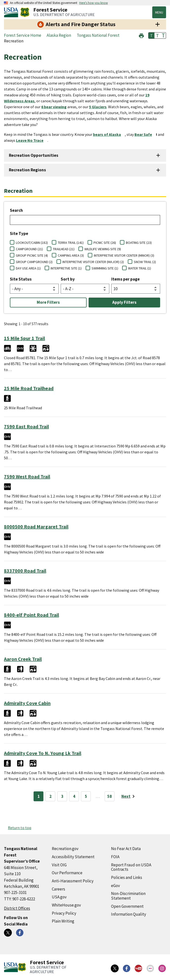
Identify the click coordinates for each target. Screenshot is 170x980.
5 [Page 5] (86, 796)
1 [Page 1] (39, 796)
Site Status (21, 279)
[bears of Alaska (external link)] (109, 134)
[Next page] (129, 796)
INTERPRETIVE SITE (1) (66, 268)
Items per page (125, 279)
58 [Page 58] (110, 796)
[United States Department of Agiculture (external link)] (12, 12)
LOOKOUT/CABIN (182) (32, 243)
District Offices (17, 908)
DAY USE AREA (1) (28, 268)
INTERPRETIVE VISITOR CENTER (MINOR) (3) (124, 255)
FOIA (115, 857)
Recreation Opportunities (34, 155)
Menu (159, 12)
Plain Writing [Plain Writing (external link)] (63, 921)
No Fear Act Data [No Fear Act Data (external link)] (126, 849)
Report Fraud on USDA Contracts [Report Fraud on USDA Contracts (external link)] (131, 867)
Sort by (68, 279)
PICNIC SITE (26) (105, 243)
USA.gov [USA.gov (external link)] (59, 897)
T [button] (151, 36)
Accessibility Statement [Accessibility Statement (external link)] (73, 857)
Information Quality (129, 914)
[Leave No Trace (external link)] (32, 140)
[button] (141, 35)
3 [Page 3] (62, 796)
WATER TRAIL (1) (140, 268)
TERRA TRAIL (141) (71, 243)
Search (16, 210)
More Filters (48, 302)
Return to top (20, 828)
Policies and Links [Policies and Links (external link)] (127, 877)
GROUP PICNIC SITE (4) (32, 255)
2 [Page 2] (50, 796)
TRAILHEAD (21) (64, 249)
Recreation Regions (27, 170)
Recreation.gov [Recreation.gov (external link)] (65, 849)
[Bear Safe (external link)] (145, 134)
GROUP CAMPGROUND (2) (34, 262)
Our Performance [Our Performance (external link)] (67, 873)
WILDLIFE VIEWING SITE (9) (103, 249)
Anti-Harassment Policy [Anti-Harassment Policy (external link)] (73, 881)
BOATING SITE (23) (139, 243)
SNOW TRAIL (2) (145, 262)
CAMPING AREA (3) (71, 255)
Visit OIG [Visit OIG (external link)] (59, 865)
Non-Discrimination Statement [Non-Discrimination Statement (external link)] (128, 896)
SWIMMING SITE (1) (105, 268)
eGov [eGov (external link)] (115, 886)
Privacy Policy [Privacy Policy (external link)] (64, 913)
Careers (58, 889)
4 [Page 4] (74, 796)
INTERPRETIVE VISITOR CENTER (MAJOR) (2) (93, 262)
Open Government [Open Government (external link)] (127, 906)
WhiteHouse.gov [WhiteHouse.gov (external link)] (66, 905)
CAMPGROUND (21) (29, 249)
